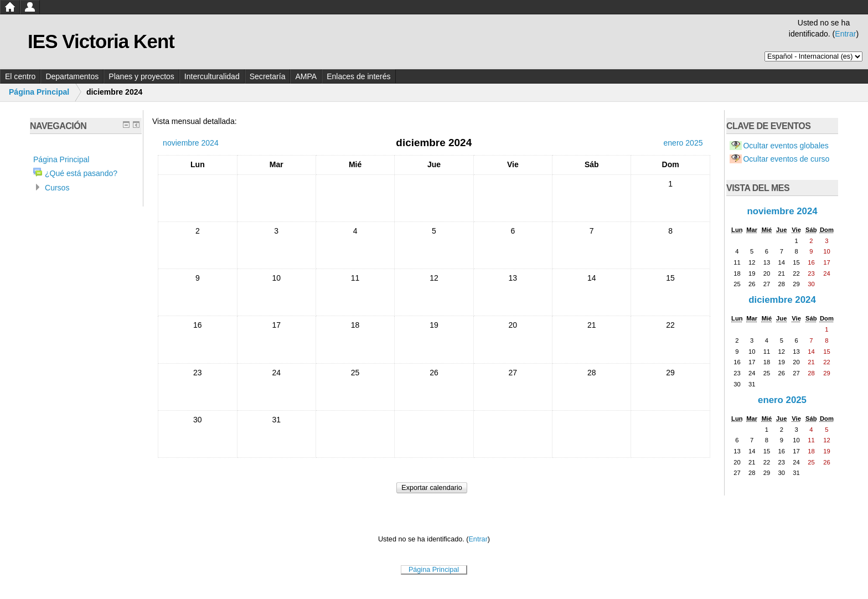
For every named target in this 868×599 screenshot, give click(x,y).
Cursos (57, 188)
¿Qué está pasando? (81, 173)
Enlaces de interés (358, 76)
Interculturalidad (212, 76)
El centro (20, 76)
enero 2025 (782, 400)
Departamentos (72, 76)
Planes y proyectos (141, 76)
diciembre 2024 (782, 300)
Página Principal (39, 92)
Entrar (845, 34)
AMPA (306, 76)
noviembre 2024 (782, 211)
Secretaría (268, 76)
